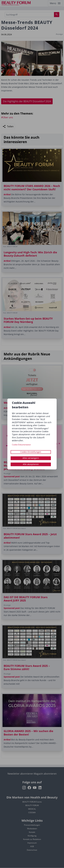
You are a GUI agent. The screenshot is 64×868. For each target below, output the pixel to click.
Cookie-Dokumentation (21, 445)
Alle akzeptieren (31, 464)
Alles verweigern (31, 458)
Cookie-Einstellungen (31, 452)
